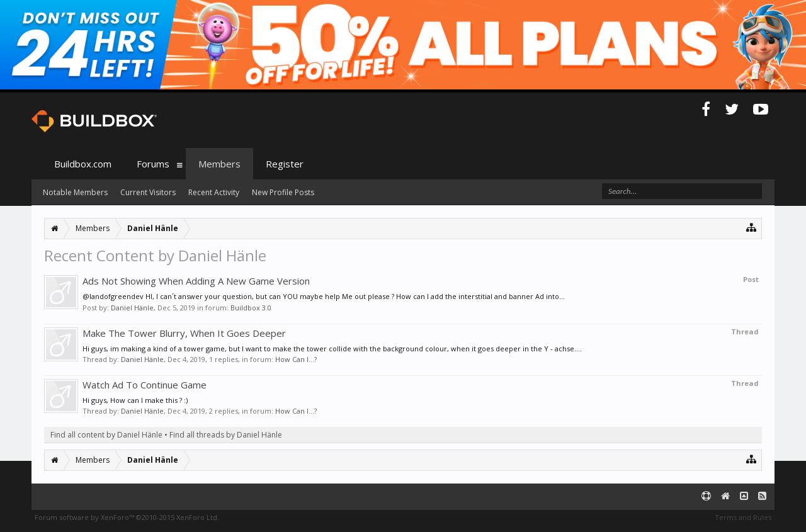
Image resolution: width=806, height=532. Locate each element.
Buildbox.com (83, 164)
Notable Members (75, 192)
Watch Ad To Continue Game (145, 385)
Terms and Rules (743, 517)
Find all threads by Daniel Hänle (226, 435)
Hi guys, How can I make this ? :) (135, 400)
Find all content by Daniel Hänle (106, 435)
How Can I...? (296, 359)
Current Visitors (148, 192)
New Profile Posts (283, 192)
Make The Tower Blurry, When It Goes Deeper (184, 333)
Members (219, 164)
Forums (153, 164)
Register (285, 164)
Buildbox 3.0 (251, 308)
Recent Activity (214, 192)
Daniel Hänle (132, 308)
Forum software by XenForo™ (127, 517)
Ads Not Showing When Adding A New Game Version (196, 281)
